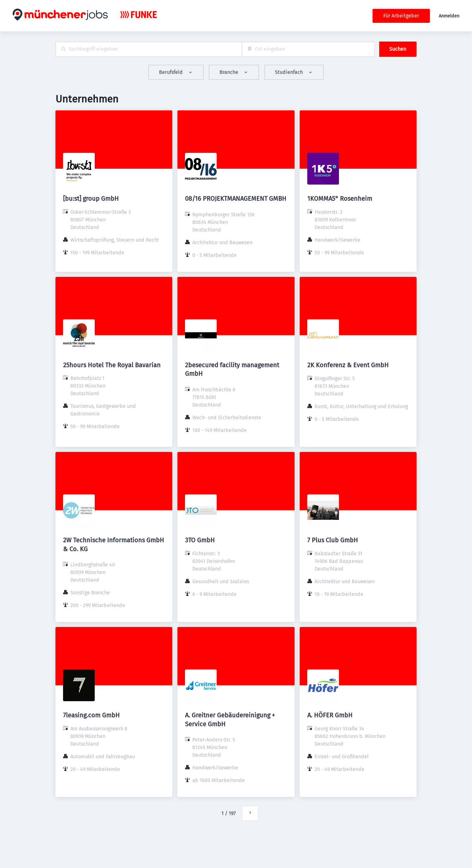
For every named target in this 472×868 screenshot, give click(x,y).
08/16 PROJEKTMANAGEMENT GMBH (236, 199)
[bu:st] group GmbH (91, 199)
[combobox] (149, 49)
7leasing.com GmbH (91, 715)
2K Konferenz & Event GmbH (348, 365)
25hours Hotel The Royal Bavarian (112, 365)
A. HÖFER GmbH (330, 715)
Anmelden (449, 16)
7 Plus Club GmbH (333, 540)
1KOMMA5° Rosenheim (340, 199)
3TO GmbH (200, 540)
